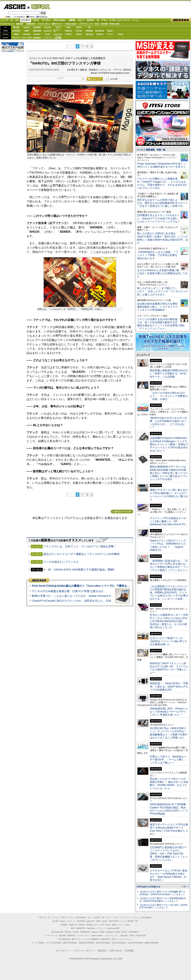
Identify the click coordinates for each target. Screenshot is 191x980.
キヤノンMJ (27, 38)
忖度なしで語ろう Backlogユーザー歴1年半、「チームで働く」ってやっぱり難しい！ (168, 760)
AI (12, 20)
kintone (37, 34)
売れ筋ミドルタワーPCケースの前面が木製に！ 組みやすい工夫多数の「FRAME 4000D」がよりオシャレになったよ (169, 784)
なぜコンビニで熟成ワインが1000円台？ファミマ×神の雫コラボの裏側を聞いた (168, 641)
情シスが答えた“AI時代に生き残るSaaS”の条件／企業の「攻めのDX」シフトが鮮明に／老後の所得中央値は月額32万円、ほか (163, 238)
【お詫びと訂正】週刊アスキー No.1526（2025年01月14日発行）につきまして (163, 906)
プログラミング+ (86, 24)
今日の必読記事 (64, 939)
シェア (60, 78)
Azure (48, 34)
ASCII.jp (15, 7)
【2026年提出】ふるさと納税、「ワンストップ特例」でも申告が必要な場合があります (158, 255)
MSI (68, 27)
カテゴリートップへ (122, 512)
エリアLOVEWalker (54, 943)
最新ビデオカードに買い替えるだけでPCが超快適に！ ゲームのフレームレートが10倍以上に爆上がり (169, 495)
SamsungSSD (56, 31)
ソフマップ (48, 38)
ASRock (68, 31)
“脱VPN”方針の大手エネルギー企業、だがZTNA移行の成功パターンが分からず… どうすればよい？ (168, 423)
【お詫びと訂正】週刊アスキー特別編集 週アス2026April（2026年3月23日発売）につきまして (162, 893)
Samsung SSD (57, 932)
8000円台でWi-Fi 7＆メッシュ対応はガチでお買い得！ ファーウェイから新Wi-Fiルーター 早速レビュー (169, 668)
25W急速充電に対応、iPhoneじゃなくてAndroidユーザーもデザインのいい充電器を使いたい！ (169, 712)
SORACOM (85, 932)
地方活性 (104, 24)
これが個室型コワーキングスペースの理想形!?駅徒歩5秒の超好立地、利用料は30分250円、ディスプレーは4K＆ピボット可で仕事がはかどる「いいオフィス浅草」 (169, 593)
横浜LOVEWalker (70, 943)
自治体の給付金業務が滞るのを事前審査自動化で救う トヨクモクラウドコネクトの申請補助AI (157, 307)
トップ (5, 20)
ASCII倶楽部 (181, 20)
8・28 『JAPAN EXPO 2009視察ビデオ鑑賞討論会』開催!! (79, 569)
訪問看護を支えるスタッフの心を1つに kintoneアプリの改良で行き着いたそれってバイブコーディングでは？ (159, 218)
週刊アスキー (57, 24)
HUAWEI (89, 31)
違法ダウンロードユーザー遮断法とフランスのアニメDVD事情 (81, 554)
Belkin (110, 31)
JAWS (16, 34)
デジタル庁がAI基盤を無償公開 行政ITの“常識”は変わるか (68, 591)
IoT (17, 20)
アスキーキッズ (7, 24)
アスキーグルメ (44, 24)
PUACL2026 (115, 24)
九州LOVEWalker (119, 943)
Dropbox (68, 34)
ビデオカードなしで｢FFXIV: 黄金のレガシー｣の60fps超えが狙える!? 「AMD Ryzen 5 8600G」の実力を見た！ (169, 875)
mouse (26, 27)
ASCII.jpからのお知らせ (148, 887)
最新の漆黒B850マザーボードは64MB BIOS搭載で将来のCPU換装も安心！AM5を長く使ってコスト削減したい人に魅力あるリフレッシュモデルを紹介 (169, 473)
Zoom (121, 34)
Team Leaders (97, 936)
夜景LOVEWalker (103, 943)
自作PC (91, 20)
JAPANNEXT (37, 38)
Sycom (47, 27)
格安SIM (20, 24)
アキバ (105, 20)
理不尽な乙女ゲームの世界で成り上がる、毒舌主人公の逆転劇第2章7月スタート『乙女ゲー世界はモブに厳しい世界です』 (163, 203)
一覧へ (184, 886)
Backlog (89, 34)
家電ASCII (31, 24)
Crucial (79, 31)
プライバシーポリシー (84, 951)
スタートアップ (123, 20)
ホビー (81, 20)
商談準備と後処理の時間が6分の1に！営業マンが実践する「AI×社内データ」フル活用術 (169, 374)
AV (98, 20)
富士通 (16, 27)
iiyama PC (91, 921)
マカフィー (16, 38)
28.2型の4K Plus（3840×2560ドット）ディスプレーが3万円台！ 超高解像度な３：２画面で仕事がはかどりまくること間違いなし (169, 733)
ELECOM (16, 31)
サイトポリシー (63, 951)
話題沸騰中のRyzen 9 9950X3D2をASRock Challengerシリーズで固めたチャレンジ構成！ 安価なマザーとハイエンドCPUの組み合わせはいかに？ (169, 444)
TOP (41, 918)
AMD (27, 31)
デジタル (46, 20)
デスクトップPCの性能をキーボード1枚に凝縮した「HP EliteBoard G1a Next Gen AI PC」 (169, 521)
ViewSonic (100, 31)
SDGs (97, 24)
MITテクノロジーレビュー (122, 939)
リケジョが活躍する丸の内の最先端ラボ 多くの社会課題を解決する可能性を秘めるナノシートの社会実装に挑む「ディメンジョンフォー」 (161, 324)
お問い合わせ (116, 951)
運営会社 (102, 951)
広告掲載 (129, 951)
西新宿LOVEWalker (87, 943)
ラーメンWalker (38, 943)
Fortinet (100, 34)
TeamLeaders (71, 24)
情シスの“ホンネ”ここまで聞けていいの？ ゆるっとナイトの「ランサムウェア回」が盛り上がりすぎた (163, 291)
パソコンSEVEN (58, 27)
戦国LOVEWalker (152, 943)
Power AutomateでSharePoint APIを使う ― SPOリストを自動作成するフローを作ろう (162, 165)
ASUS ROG (37, 31)
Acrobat (27, 34)
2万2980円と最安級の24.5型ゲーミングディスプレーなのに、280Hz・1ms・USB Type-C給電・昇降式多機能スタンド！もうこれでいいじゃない (169, 854)
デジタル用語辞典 (91, 939)
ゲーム (135, 20)
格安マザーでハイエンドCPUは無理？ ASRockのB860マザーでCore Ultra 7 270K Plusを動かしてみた (169, 829)
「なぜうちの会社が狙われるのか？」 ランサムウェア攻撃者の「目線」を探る (169, 396)
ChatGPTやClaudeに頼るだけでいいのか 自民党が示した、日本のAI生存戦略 (80, 601)
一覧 (82, 79)
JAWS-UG (73, 925)
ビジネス (39, 6)
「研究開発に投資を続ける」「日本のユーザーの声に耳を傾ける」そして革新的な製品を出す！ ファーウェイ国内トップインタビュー (169, 565)
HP (89, 27)
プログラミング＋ (112, 936)
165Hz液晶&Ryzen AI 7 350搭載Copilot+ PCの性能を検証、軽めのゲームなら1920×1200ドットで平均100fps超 (169, 809)
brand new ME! (113, 928)
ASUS (79, 27)
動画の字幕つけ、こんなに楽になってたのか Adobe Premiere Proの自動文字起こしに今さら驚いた (93, 596)
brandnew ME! (58, 38)
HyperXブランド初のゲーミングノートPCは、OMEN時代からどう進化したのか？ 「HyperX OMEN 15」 (168, 545)
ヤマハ (110, 34)
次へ (88, 46)
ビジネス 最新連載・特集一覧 (151, 150)
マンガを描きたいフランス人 (61, 562)
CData (79, 34)
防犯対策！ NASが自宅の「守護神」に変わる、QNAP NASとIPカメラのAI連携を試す (169, 686)
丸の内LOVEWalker (135, 943)
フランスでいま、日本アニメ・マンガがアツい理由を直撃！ (80, 546)
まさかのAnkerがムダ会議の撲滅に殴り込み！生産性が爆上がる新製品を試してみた (162, 273)
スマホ (112, 20)
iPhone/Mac (60, 20)
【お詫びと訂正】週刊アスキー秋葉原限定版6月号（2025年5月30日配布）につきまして (163, 900)
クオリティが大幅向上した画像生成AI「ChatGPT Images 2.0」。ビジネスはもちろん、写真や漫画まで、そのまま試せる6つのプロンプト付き (162, 183)
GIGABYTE (47, 31)
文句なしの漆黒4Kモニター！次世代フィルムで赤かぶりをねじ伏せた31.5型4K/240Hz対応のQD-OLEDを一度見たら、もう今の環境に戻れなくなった (169, 621)
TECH (36, 20)
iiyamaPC (37, 27)
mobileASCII (105, 939)
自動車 (72, 20)
